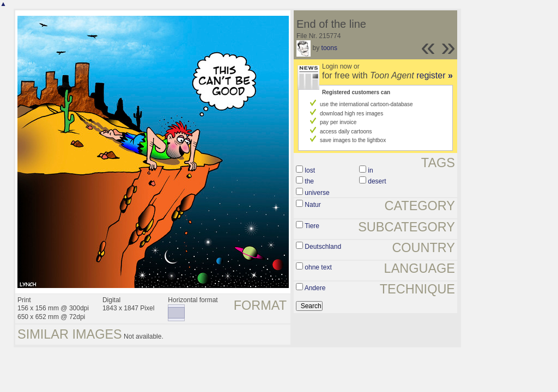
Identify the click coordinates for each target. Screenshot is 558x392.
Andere (315, 288)
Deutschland (323, 247)
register (435, 75)
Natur (313, 205)
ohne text (318, 267)
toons (329, 48)
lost (310, 170)
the (309, 181)
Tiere (312, 226)
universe (317, 193)
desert (377, 181)
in (370, 170)
